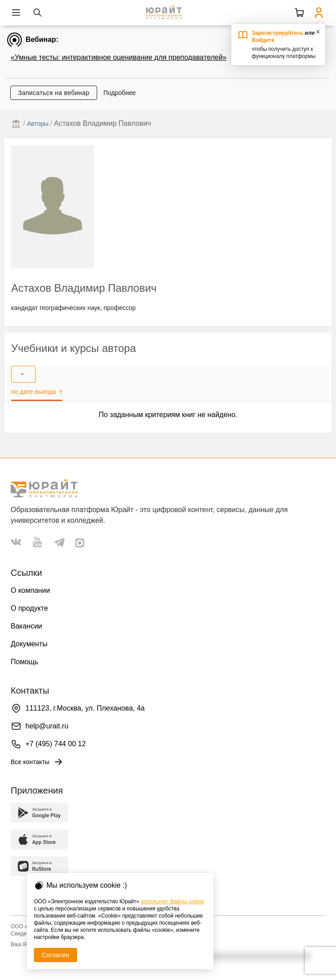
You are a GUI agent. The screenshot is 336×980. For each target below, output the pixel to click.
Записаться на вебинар (53, 93)
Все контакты (37, 762)
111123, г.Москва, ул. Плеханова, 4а (85, 708)
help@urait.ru (47, 726)
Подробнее (120, 93)
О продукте (29, 608)
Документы (29, 644)
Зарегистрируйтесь (278, 33)
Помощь (25, 662)
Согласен (55, 955)
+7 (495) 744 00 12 (56, 744)
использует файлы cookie (172, 901)
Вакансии (27, 626)
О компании (30, 590)
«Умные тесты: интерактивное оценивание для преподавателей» (119, 57)
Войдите (263, 40)
